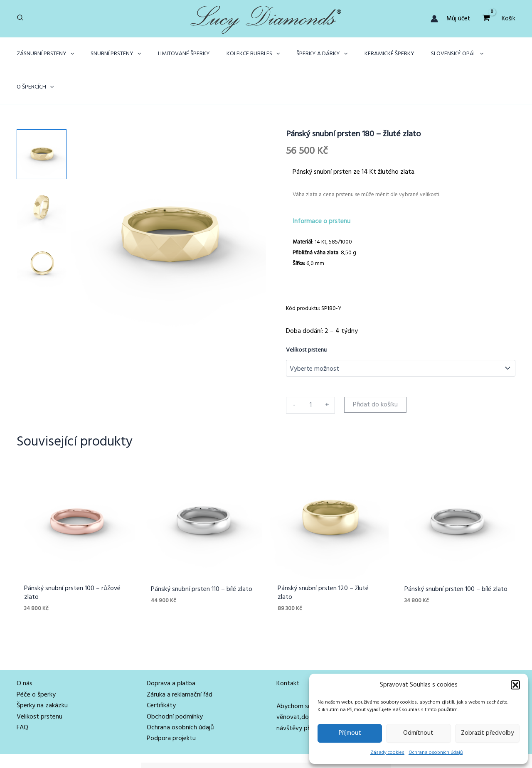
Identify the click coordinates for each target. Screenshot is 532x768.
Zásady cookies (387, 753)
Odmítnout (418, 733)
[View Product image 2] (42, 175)
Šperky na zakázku (42, 675)
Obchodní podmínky (175, 686)
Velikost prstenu (306, 317)
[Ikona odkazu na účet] (434, 19)
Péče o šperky (36, 664)
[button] (515, 685)
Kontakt (288, 653)
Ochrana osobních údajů (436, 753)
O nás (25, 653)
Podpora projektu (171, 708)
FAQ (22, 697)
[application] (77, 54)
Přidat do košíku (375, 372)
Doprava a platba (171, 653)
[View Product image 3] (42, 229)
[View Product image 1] (42, 121)
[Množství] (310, 372)
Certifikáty (161, 675)
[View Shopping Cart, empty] (486, 18)
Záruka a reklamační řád (180, 664)
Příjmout (350, 733)
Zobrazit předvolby (487, 733)
